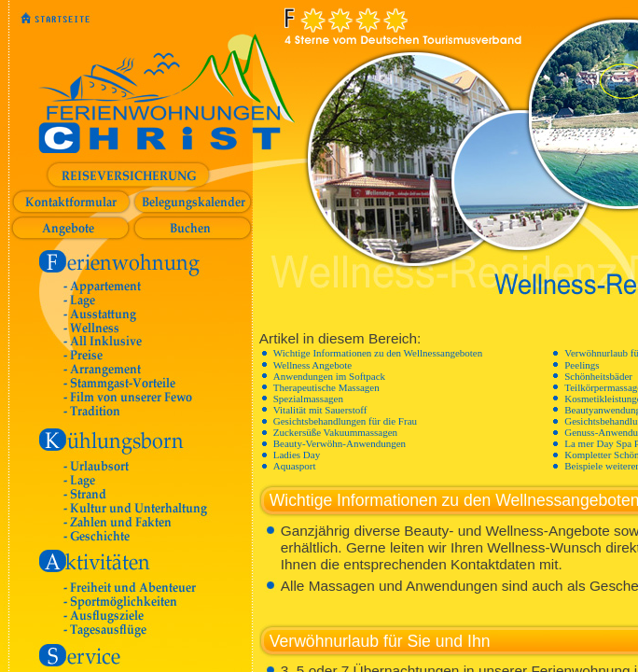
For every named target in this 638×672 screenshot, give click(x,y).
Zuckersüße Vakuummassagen (335, 432)
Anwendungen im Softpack (329, 376)
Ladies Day (297, 455)
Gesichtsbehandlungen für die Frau (345, 421)
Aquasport (295, 466)
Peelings (582, 365)
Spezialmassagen (308, 399)
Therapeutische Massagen (326, 387)
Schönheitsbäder (598, 376)
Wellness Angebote (312, 365)
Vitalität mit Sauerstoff (320, 410)
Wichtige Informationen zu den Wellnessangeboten (378, 353)
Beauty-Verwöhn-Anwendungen (340, 443)
